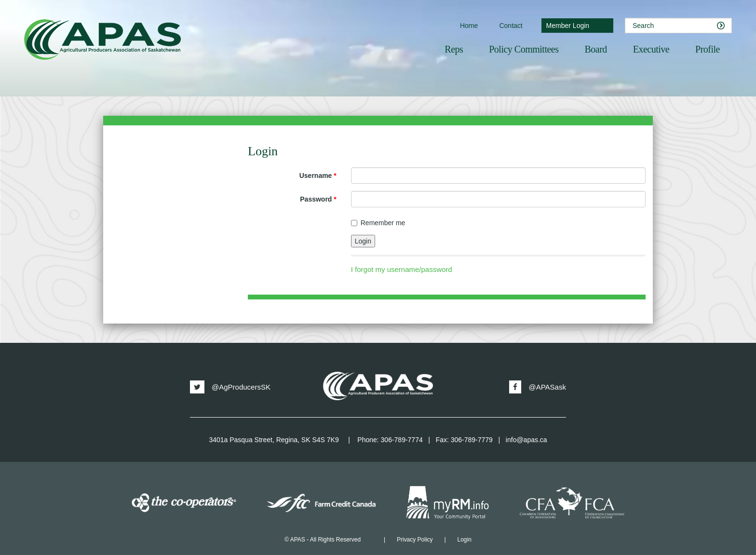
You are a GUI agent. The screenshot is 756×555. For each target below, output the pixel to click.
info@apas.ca (526, 440)
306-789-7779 (472, 440)
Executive (651, 49)
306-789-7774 (401, 440)
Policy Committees (524, 49)
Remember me (378, 223)
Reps (454, 49)
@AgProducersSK (230, 387)
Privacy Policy (415, 540)
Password (318, 199)
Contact (511, 26)
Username (318, 176)
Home (469, 26)
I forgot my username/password (402, 269)
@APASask (537, 387)
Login (465, 540)
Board (595, 49)
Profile (708, 49)
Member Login (568, 26)
